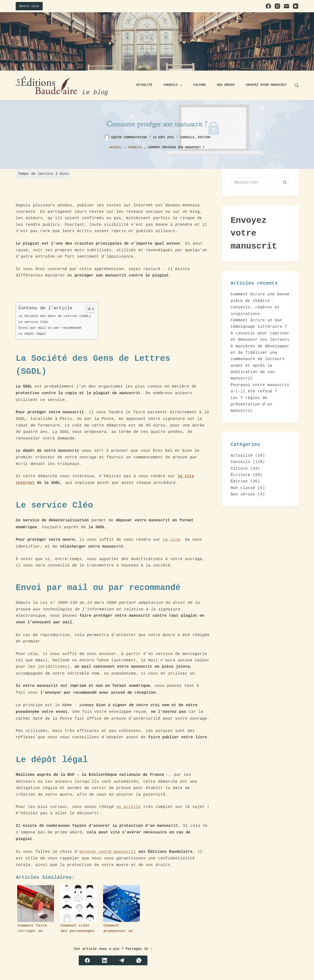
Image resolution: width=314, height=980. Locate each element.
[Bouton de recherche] (285, 182)
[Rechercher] (296, 85)
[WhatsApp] (139, 960)
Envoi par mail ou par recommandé (51, 328)
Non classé (243, 488)
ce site (171, 540)
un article (129, 807)
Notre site (29, 6)
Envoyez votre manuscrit (266, 85)
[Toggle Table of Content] (87, 309)
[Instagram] (277, 6)
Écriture (240, 475)
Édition (204, 138)
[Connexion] (18, 42)
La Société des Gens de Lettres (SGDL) (56, 316)
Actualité (144, 85)
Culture (199, 85)
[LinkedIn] (105, 960)
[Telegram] (122, 960)
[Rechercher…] (255, 182)
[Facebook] (268, 6)
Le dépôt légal (33, 333)
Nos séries (226, 85)
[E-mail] (287, 6)
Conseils (174, 85)
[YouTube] (296, 6)
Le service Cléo (34, 322)
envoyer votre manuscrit (108, 852)
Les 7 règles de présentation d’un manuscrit (251, 404)
